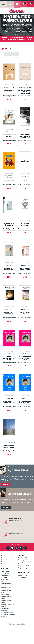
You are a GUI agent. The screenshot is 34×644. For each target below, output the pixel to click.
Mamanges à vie (9, 221)
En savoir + (6, 508)
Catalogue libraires (6, 583)
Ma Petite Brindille (25, 224)
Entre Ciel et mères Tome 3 (25, 269)
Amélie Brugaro (25, 176)
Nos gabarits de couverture (8, 615)
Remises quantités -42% (25, 560)
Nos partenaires (22, 577)
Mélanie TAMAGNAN (9, 443)
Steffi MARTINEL (9, 88)
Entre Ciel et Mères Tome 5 (9, 224)
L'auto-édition (5, 560)
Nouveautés (4, 577)
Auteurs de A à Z (6, 579)
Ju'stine (25, 132)
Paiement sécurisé (15, 518)
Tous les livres (5, 571)
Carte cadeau (22, 564)
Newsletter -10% (23, 558)
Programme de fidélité (24, 566)
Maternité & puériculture (9, 96)
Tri (2, 54)
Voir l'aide (6, 485)
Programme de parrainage (25, 568)
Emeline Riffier (9, 132)
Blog (3, 593)
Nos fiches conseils (6, 562)
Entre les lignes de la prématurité (25, 92)
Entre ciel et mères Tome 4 (9, 269)
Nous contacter (5, 595)
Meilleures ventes (6, 575)
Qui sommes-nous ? (6, 558)
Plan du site (4, 617)
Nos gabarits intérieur (7, 613)
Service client (14, 531)
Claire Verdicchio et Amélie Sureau (9, 176)
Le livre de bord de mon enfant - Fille (9, 358)
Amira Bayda (9, 354)
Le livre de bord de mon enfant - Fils (9, 403)
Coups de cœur (5, 573)
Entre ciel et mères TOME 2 (9, 313)
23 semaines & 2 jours (9, 91)
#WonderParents (9, 180)
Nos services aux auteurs (8, 564)
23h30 (25, 180)
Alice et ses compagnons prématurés (25, 136)
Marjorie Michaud (25, 221)
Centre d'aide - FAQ (7, 591)
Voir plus (17, 34)
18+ (2, 581)
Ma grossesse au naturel (9, 136)
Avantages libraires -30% (25, 562)
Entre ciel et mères (25, 313)
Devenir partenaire (23, 575)
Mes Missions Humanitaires (9, 446)
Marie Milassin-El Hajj (25, 88)
